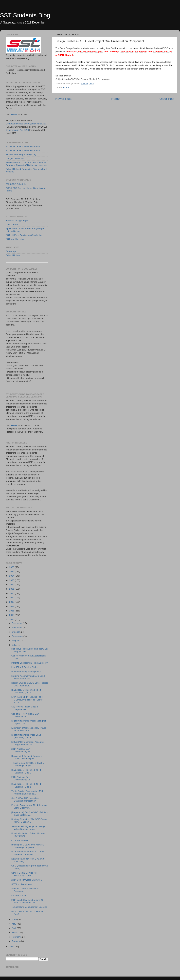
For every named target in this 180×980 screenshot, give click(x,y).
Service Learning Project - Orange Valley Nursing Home (28, 828)
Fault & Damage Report (18, 221)
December (17, 623)
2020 (12, 593)
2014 (12, 619)
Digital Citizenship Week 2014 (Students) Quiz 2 (26, 771)
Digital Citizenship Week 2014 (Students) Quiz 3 (26, 736)
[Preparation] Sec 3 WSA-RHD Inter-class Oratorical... (29, 814)
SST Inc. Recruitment (22, 884)
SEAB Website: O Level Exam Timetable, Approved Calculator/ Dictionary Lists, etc (26, 164)
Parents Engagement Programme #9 (30, 663)
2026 (12, 567)
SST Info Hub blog (15, 239)
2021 (12, 589)
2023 (12, 580)
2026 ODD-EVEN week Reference (23, 147)
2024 (12, 576)
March (15, 933)
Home (115, 99)
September (18, 636)
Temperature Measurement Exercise (29, 907)
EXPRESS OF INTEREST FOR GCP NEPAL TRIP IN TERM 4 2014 (27, 700)
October (16, 632)
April (14, 928)
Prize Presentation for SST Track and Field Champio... (28, 853)
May (14, 924)
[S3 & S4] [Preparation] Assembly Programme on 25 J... (28, 743)
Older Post (167, 99)
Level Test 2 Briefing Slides (25, 667)
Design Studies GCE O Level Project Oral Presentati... (30, 684)
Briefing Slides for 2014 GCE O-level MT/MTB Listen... (29, 821)
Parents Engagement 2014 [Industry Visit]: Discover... (29, 806)
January (16, 941)
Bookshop (11, 251)
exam (66, 87)
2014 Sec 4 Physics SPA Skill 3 (27, 880)
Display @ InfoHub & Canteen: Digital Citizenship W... (27, 757)
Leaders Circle (19, 896)
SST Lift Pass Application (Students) (24, 235)
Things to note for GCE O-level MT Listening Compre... (29, 764)
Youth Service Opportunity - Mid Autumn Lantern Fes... (27, 792)
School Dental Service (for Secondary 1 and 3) (24, 874)
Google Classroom (15, 158)
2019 (12, 598)
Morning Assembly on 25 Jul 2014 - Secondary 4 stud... (29, 677)
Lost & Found (12, 224)
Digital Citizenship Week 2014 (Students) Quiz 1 (26, 785)
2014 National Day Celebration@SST (22, 750)
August (16, 641)
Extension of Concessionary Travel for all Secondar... (29, 729)
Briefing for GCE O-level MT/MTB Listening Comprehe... (28, 846)
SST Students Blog (25, 15)
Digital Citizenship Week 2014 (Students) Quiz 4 (26, 691)
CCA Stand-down (20, 840)
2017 (12, 606)
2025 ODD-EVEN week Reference (23, 151)
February (17, 937)
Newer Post (63, 99)
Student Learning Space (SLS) (21, 154)
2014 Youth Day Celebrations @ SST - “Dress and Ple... (27, 901)
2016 (12, 611)
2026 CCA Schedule (16, 184)
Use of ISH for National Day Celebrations (25, 715)
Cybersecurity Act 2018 (17, 130)
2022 (12, 585)
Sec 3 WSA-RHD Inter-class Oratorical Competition (25, 800)
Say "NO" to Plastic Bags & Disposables (25, 708)
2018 (12, 602)
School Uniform (13, 255)
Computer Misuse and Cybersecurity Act (26, 124)
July (14, 645)
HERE (14, 114)
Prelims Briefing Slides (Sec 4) (26, 672)
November (17, 628)
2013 (12, 947)
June (15, 920)
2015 (12, 615)
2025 (12, 572)
